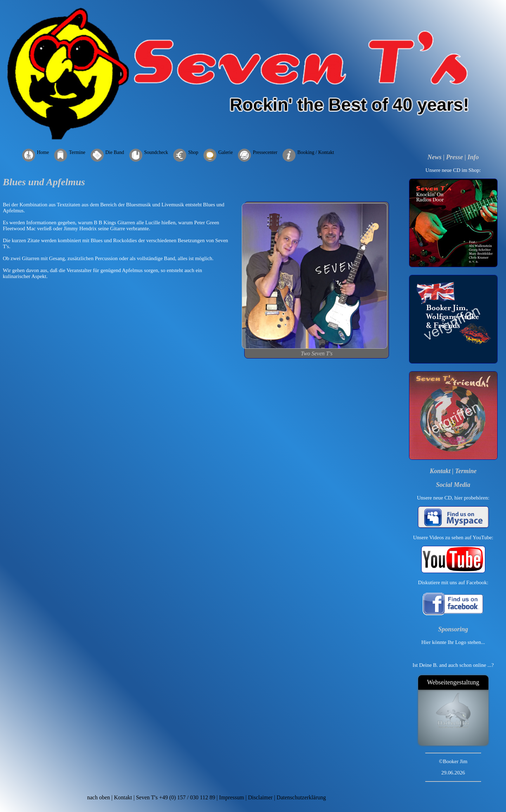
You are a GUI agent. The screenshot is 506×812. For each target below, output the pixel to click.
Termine (77, 152)
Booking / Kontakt (316, 152)
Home (43, 152)
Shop (193, 152)
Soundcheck (156, 152)
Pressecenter (265, 152)
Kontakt (440, 471)
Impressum (231, 797)
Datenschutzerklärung (301, 797)
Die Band (115, 152)
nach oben (99, 797)
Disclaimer (260, 797)
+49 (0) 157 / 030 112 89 (187, 797)
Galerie (225, 152)
